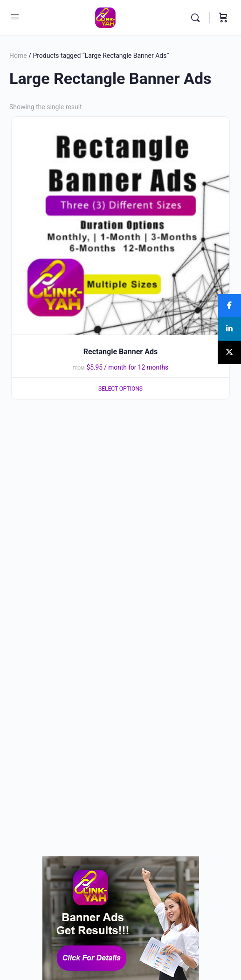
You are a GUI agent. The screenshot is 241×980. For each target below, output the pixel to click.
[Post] (229, 352)
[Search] (198, 18)
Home (18, 56)
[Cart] (223, 18)
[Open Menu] (15, 17)
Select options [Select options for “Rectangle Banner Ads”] (120, 389)
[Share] (229, 306)
